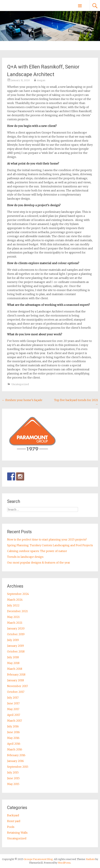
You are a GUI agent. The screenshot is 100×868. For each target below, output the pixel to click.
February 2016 (16, 755)
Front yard (14, 821)
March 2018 (15, 669)
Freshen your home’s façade (22, 400)
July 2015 (13, 772)
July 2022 (13, 605)
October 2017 (16, 692)
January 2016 (15, 761)
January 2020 (16, 628)
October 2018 (16, 651)
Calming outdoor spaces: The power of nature (37, 551)
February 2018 (16, 675)
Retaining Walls (17, 833)
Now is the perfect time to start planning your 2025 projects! (47, 539)
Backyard (13, 815)
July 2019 (13, 640)
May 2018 (13, 663)
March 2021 (15, 623)
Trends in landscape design (25, 557)
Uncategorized (20, 384)
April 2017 (14, 715)
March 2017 (15, 721)
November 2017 (18, 686)
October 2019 (16, 634)
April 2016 (14, 744)
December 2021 (17, 611)
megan (41, 80)
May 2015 (13, 784)
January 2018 (15, 680)
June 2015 (13, 778)
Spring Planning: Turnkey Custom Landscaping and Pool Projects (50, 545)
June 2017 (13, 703)
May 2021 (13, 617)
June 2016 (13, 732)
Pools (11, 827)
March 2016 (15, 749)
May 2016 (13, 738)
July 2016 (13, 726)
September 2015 (18, 767)
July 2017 (13, 698)
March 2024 (15, 600)
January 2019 (15, 646)
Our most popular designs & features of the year (39, 563)
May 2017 (13, 709)
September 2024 (18, 594)
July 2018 (13, 657)
